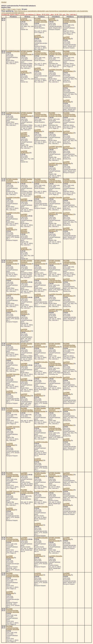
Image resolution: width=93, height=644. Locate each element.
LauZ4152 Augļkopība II (25, 19)
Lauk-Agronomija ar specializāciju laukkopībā (60, 11)
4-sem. (9, 9)
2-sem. (4, 9)
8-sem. (19, 9)
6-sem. (14, 9)
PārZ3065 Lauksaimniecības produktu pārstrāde (41, 20)
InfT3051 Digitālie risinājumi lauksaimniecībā (26, 53)
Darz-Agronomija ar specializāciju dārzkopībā (30, 11)
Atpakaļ (4, 2)
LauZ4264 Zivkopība (13, 51)
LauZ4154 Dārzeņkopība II (69, 70)
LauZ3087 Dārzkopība (38, 36)
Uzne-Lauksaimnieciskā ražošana (13, 13)
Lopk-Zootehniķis (82, 11)
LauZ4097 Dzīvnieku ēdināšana (24, 134)
